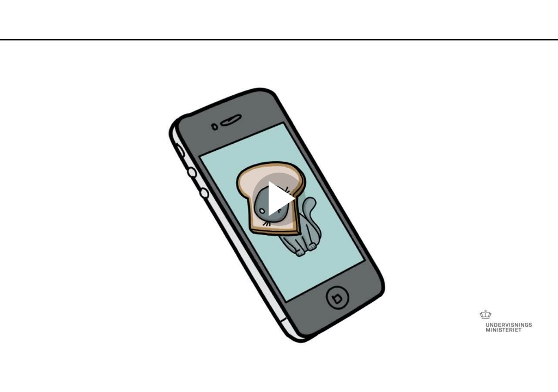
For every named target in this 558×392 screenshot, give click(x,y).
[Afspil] (279, 223)
